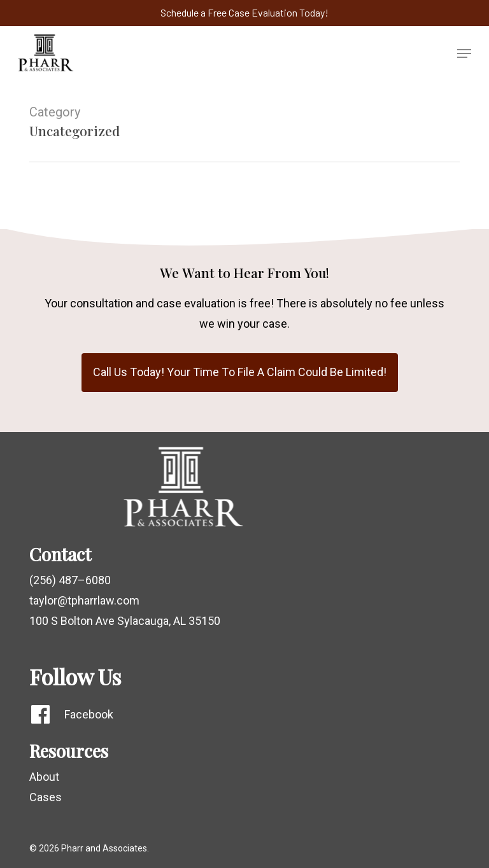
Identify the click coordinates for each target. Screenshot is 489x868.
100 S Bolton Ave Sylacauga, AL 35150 (125, 621)
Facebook (89, 714)
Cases (46, 797)
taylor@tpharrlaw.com (84, 600)
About (44, 777)
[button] (464, 53)
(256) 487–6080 (70, 580)
